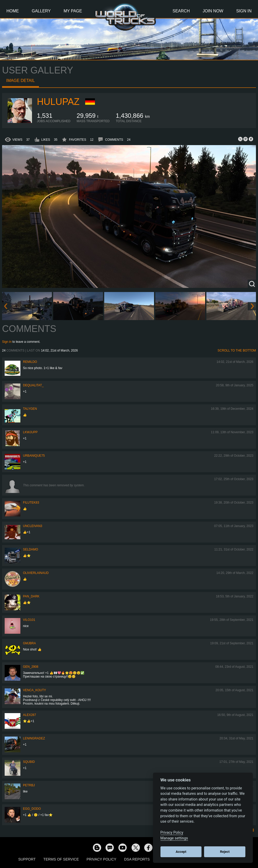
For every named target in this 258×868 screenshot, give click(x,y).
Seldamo (31, 549)
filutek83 (31, 503)
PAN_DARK (31, 596)
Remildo (30, 362)
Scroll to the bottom (237, 350)
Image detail (21, 81)
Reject (225, 852)
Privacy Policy (102, 859)
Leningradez (34, 738)
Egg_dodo (32, 809)
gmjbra (29, 643)
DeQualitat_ (33, 385)
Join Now (213, 11)
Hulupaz (58, 102)
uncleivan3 (33, 526)
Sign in (7, 342)
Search (181, 11)
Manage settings (174, 838)
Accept (181, 852)
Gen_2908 (31, 667)
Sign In (244, 11)
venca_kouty (34, 690)
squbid (29, 762)
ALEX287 (30, 715)
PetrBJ (29, 785)
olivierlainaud (36, 573)
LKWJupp (30, 432)
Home (13, 11)
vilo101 (29, 620)
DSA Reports (137, 859)
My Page (73, 11)
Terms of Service (61, 859)
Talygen (30, 409)
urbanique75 (34, 456)
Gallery (41, 11)
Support (27, 859)
